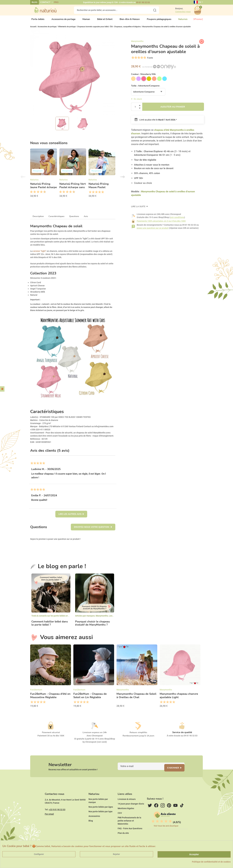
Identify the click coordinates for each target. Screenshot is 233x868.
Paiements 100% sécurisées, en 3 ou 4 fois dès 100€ (161, 224)
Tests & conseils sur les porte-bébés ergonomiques (55, 618)
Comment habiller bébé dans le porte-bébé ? (50, 626)
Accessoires (94, 825)
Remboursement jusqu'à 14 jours (138, 738)
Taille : (146, 88)
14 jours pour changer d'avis (131, 813)
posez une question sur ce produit (153, 230)
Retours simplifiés (138, 735)
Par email (49, 823)
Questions (74, 219)
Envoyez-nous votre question (92, 530)
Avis (86, 219)
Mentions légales (126, 817)
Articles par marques (85, 618)
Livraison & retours (127, 808)
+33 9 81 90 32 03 (57, 819)
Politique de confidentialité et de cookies (211, 862)
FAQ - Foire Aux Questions (130, 838)
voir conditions (177, 220)
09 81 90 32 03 (143, 2)
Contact (45, 2)
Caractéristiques (56, 219)
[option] (44, 176)
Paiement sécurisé (51, 735)
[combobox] (148, 94)
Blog (35, 2)
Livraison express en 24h (95, 735)
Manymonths (102, 618)
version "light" (40, 253)
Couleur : (143, 77)
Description (38, 219)
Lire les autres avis (70, 517)
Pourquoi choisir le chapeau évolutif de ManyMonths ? (92, 626)
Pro (56, 2)
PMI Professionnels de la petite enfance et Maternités (129, 830)
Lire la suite (139, 209)
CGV (120, 822)
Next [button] (122, 179)
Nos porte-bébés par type (101, 821)
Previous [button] (23, 179)
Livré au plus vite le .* (156, 122)
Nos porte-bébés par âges (101, 816)
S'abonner (177, 772)
